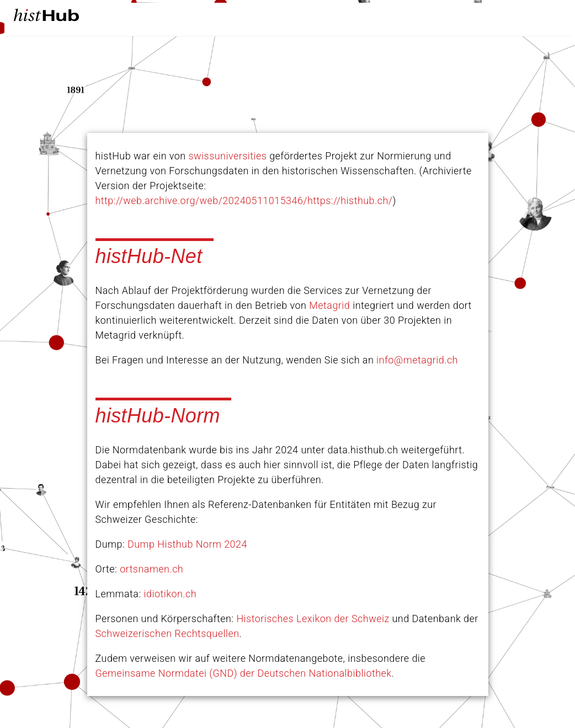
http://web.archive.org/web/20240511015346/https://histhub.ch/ (244, 200)
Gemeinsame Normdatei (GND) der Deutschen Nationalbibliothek (244, 673)
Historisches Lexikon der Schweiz (313, 619)
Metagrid (329, 305)
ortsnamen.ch (151, 569)
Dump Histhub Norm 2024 (187, 544)
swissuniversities (228, 156)
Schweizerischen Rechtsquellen (167, 633)
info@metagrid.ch (417, 360)
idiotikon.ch (171, 594)
